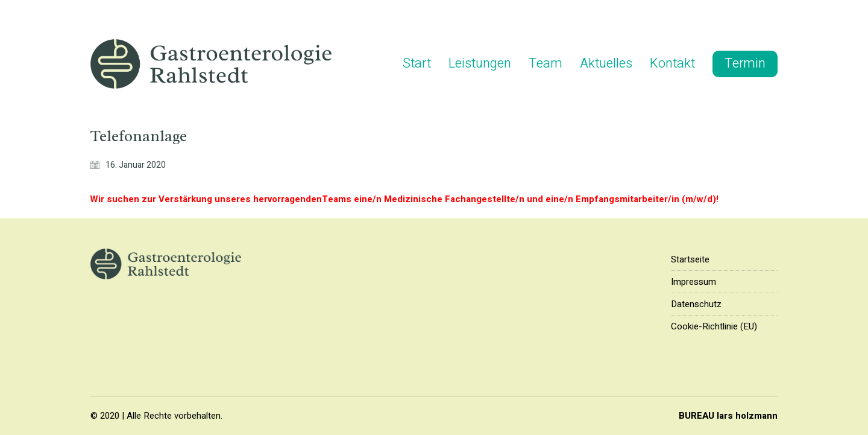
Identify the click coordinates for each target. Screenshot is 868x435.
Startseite (690, 259)
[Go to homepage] (211, 64)
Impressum (693, 282)
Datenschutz (696, 304)
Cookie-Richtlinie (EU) (714, 326)
